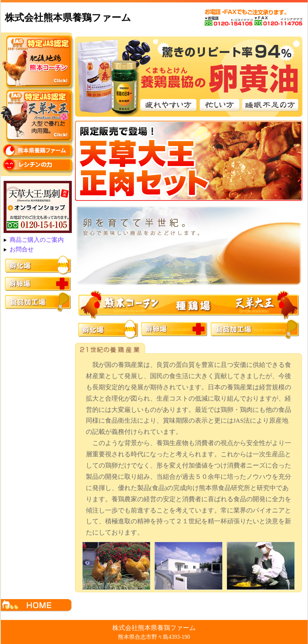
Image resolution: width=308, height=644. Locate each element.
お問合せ (22, 249)
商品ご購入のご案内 (37, 240)
